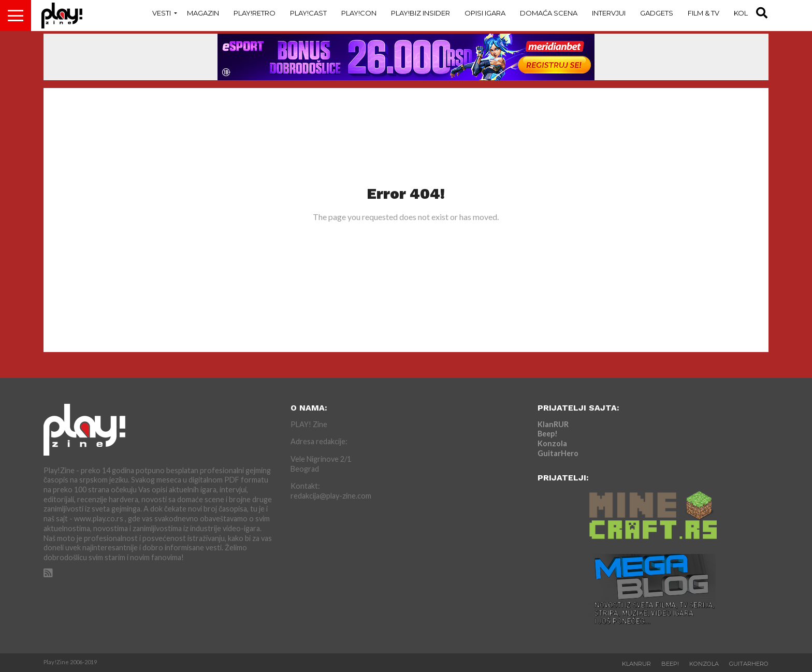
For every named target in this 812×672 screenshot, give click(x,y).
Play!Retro (255, 13)
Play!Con (359, 13)
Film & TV (704, 13)
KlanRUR (553, 424)
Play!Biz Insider (421, 13)
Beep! (548, 434)
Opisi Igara (485, 13)
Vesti (162, 13)
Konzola (552, 443)
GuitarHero (558, 453)
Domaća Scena (549, 13)
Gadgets (657, 13)
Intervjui (609, 13)
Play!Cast (308, 13)
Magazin (203, 13)
